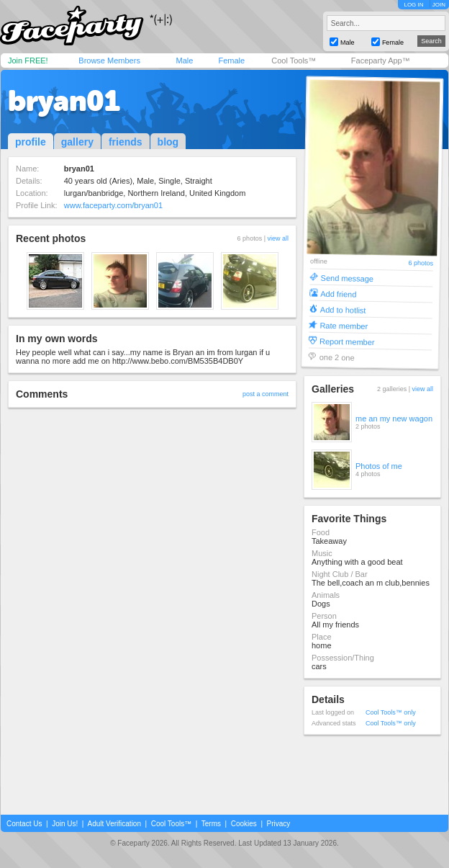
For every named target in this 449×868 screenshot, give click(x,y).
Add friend (338, 294)
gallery (77, 142)
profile (31, 142)
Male (184, 61)
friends (126, 142)
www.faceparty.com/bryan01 (113, 205)
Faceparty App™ (381, 61)
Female (231, 61)
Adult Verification (114, 824)
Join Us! (65, 824)
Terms (211, 824)
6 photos (421, 263)
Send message (348, 278)
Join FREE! (28, 61)
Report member (347, 341)
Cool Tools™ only (391, 712)
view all (278, 238)
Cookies (244, 824)
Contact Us (24, 824)
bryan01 (64, 101)
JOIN (439, 5)
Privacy (279, 824)
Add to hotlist (343, 309)
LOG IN (413, 5)
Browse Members (109, 61)
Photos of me (379, 466)
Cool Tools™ (294, 61)
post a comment (266, 394)
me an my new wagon (394, 419)
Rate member (344, 325)
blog (168, 142)
